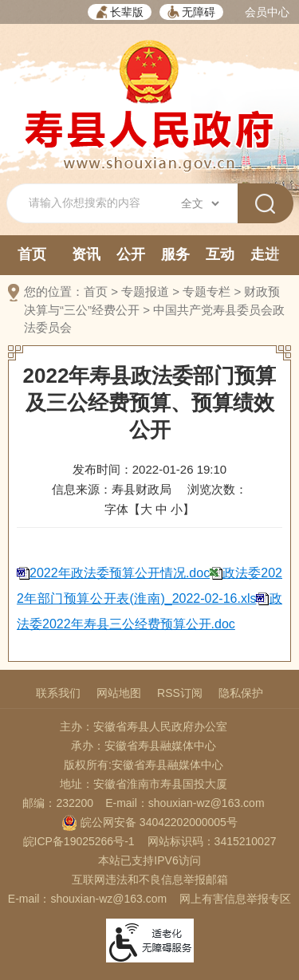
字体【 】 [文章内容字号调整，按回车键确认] (149, 509)
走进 (265, 254)
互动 (220, 254)
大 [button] (146, 509)
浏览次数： (217, 489)
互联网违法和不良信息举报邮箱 (150, 880)
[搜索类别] (200, 203)
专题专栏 (207, 291)
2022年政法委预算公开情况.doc (120, 573)
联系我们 (58, 693)
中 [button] (161, 509)
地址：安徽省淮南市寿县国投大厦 (144, 784)
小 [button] (177, 509)
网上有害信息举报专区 (235, 899)
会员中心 (267, 12)
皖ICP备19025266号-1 (79, 841)
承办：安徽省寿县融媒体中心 (144, 746)
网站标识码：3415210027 (212, 841)
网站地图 (119, 693)
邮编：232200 (58, 803)
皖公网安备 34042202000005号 (149, 822)
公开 (131, 254)
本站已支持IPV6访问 (149, 860)
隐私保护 (241, 693)
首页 (32, 254)
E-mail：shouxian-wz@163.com (185, 803)
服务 (175, 254)
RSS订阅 (180, 693)
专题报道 (145, 291)
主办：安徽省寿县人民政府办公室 (144, 726)
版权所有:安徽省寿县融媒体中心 (144, 765)
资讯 (86, 254)
